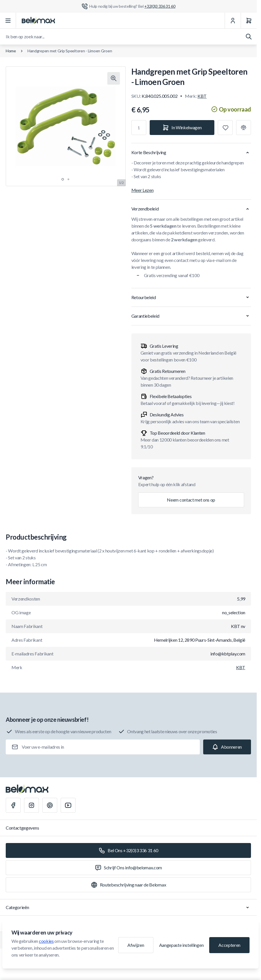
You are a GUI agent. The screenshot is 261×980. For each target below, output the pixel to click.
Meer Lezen (143, 190)
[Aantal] (139, 128)
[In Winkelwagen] (182, 128)
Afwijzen (136, 945)
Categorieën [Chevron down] (128, 907)
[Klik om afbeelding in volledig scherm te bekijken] (114, 78)
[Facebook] (13, 805)
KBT (202, 96)
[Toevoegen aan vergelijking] (244, 128)
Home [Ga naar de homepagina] (11, 51)
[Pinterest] (50, 805)
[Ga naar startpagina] (38, 21)
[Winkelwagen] (249, 21)
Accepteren (229, 945)
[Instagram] (31, 805)
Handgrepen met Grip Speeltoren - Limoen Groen (70, 51)
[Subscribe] (227, 747)
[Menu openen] (8, 21)
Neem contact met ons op (191, 500)
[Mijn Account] (233, 21)
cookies (46, 941)
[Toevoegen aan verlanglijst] (225, 128)
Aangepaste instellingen (181, 945)
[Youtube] (68, 805)
